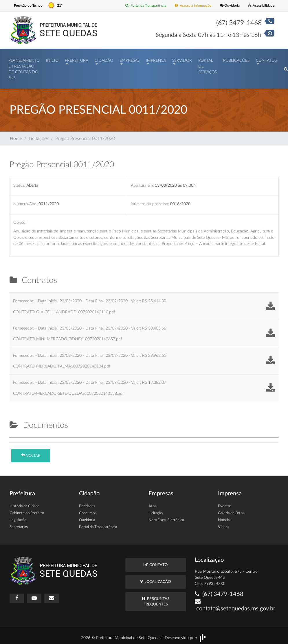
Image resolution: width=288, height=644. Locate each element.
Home (16, 136)
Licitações (39, 136)
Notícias (225, 517)
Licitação (156, 511)
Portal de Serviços (208, 65)
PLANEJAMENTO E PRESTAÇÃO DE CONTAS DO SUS (24, 68)
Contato (156, 562)
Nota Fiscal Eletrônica (166, 517)
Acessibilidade (261, 6)
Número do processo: (150, 201)
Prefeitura (77, 59)
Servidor (182, 59)
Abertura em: (142, 182)
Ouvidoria (228, 6)
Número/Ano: (25, 201)
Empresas (130, 59)
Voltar (31, 453)
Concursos (88, 511)
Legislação (18, 517)
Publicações (236, 59)
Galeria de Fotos (231, 511)
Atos (152, 504)
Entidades (87, 504)
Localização (156, 579)
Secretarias (19, 524)
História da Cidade (24, 504)
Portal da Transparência (140, 6)
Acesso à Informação (190, 6)
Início (52, 59)
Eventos (225, 504)
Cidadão (104, 59)
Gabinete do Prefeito (27, 511)
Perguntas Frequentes (156, 598)
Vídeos (224, 524)
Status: (19, 182)
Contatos (266, 59)
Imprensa (156, 59)
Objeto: (20, 220)
